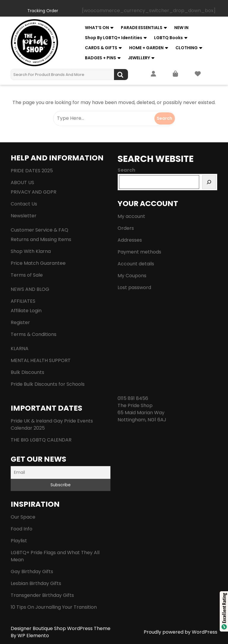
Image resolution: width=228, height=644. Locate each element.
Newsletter (24, 216)
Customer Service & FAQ (39, 230)
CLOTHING (187, 48)
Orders (126, 228)
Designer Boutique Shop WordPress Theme (61, 628)
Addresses (130, 240)
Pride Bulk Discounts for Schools (48, 384)
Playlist (19, 541)
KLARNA (20, 349)
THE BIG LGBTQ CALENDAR (41, 440)
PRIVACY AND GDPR (34, 192)
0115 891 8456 (133, 398)
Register (20, 322)
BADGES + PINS (100, 58)
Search (121, 75)
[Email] (61, 472)
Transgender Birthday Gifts (42, 595)
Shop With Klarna (31, 251)
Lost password (134, 287)
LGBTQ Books (168, 38)
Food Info (22, 529)
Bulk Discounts (27, 372)
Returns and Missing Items (41, 239)
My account (131, 216)
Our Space (23, 517)
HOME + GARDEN (146, 48)
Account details (136, 264)
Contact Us (24, 204)
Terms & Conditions (34, 334)
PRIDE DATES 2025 (32, 171)
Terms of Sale (27, 275)
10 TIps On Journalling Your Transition (54, 607)
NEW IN (181, 28)
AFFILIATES (23, 301)
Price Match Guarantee (38, 263)
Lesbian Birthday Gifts (36, 583)
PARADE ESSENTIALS (142, 28)
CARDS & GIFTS (101, 48)
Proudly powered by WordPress (180, 632)
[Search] (209, 182)
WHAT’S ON (97, 28)
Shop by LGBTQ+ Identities (114, 38)
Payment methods (139, 252)
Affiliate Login (26, 311)
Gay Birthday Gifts (32, 572)
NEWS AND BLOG (30, 289)
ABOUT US (22, 182)
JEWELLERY (139, 58)
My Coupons (132, 276)
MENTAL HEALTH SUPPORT (41, 360)
